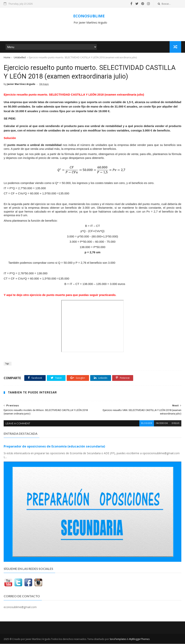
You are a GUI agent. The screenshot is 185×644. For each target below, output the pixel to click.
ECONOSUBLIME (89, 16)
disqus (176, 424)
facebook (162, 424)
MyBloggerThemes (139, 639)
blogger (147, 424)
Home (7, 58)
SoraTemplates (118, 639)
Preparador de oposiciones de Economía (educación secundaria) (54, 447)
